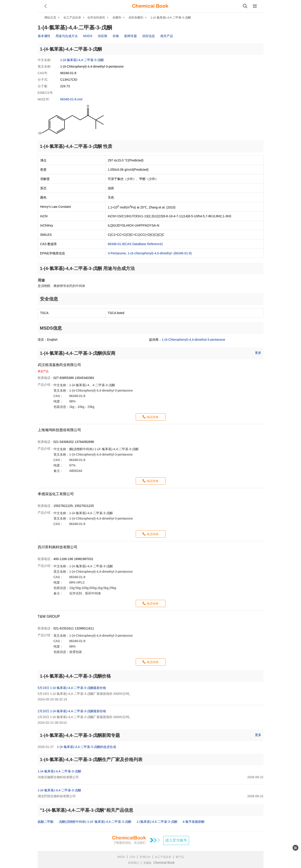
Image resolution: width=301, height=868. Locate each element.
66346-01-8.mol (71, 99)
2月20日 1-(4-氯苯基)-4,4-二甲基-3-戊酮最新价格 (72, 711)
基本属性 (44, 36)
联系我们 (134, 863)
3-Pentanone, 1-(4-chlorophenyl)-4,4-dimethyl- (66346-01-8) (150, 253)
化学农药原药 (96, 18)
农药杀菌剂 (136, 18)
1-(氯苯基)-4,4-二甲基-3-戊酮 (157, 822)
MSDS (88, 36)
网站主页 (50, 18)
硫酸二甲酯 (46, 822)
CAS (132, 857)
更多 (258, 353)
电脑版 (147, 863)
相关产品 (167, 36)
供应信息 (149, 36)
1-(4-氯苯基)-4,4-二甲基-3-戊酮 (170, 18)
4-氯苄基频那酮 (194, 822)
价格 (116, 36)
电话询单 (153, 417)
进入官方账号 (176, 840)
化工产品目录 (72, 18)
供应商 (103, 36)
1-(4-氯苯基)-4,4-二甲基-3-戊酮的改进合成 (86, 747)
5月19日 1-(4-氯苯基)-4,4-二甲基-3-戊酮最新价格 (72, 688)
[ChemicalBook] (150, 6)
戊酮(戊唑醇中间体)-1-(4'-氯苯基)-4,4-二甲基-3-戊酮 (95, 822)
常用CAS (145, 857)
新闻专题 (131, 36)
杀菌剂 (117, 18)
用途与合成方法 (67, 36)
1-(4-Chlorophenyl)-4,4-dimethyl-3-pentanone (193, 340)
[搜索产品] (245, 6)
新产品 (180, 857)
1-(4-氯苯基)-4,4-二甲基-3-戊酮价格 (75, 676)
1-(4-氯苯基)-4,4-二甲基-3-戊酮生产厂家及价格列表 (91, 759)
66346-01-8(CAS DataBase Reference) (135, 244)
